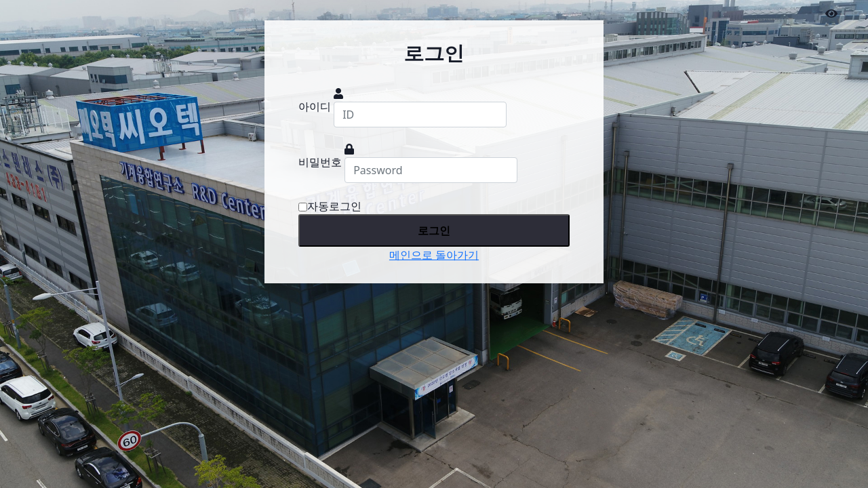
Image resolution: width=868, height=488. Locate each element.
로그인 (434, 230)
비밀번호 (320, 162)
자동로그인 (330, 206)
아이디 (315, 106)
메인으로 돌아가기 (434, 255)
